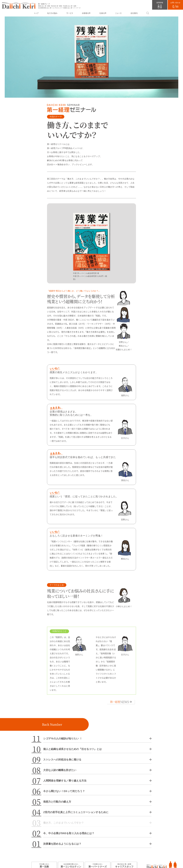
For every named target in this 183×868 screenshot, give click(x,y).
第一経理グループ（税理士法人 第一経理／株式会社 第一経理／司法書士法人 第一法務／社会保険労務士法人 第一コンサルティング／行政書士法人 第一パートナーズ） (19, 6)
